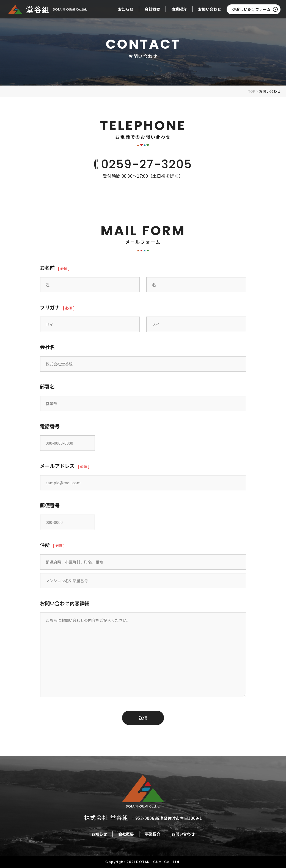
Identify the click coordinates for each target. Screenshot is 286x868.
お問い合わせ (210, 9)
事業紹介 (179, 9)
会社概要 (152, 9)
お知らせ (126, 9)
